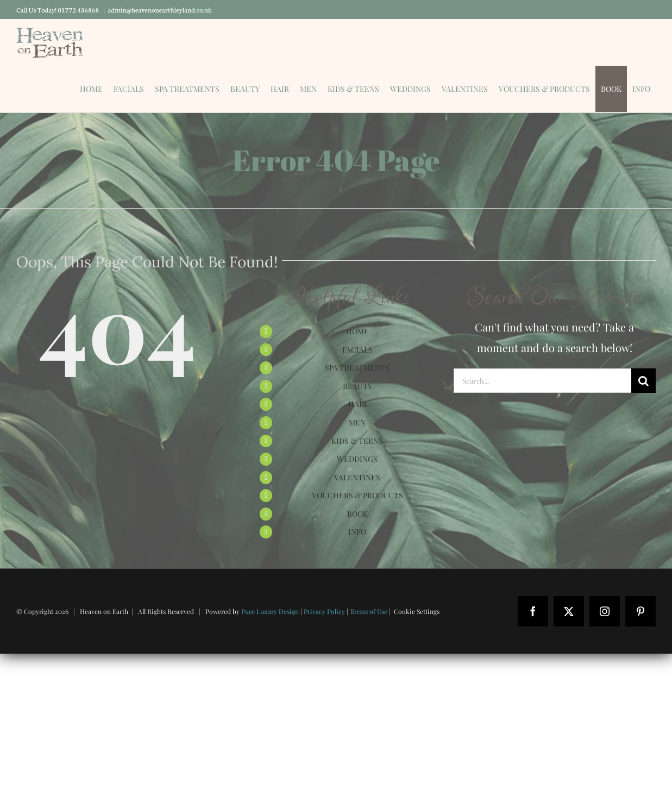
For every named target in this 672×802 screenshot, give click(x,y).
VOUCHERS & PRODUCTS (357, 495)
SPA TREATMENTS (357, 368)
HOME (357, 331)
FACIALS (357, 350)
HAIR (357, 404)
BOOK (357, 514)
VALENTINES (357, 477)
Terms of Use (369, 611)
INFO (357, 532)
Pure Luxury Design (270, 611)
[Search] (643, 381)
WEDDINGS (357, 459)
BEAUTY (357, 386)
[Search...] (542, 381)
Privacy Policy (324, 611)
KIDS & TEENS (357, 441)
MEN (357, 422)
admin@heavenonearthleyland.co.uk (160, 10)
